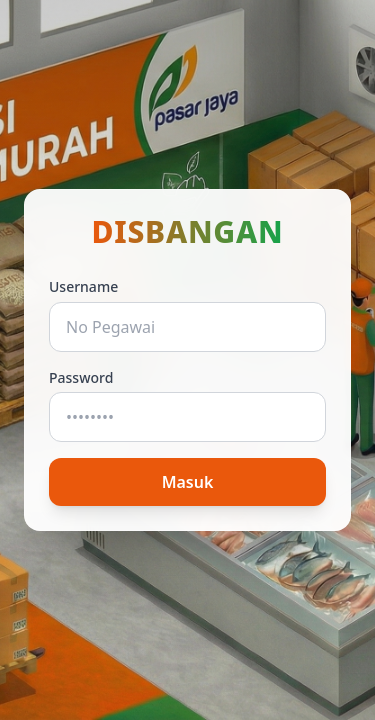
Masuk (188, 482)
